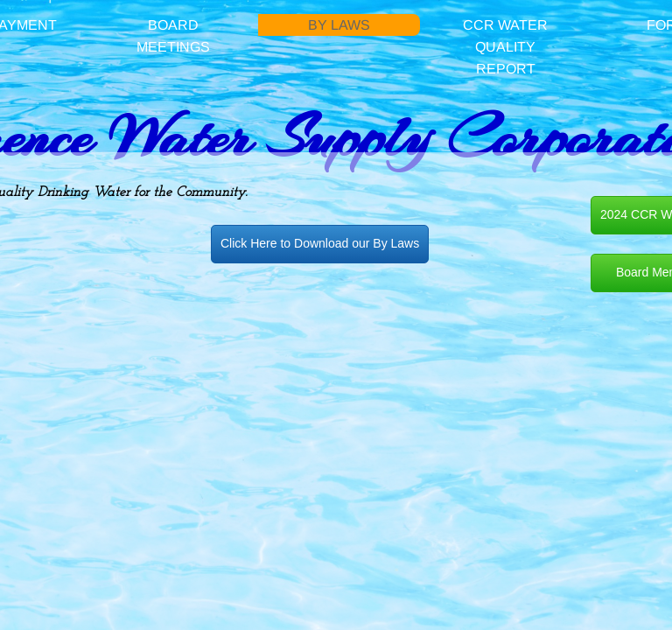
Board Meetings (173, 36)
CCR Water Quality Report (505, 47)
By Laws (339, 25)
